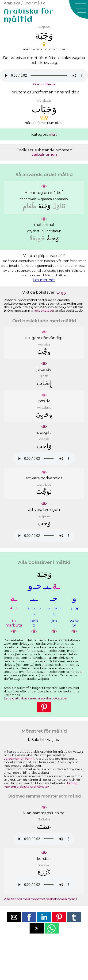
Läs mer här (44, 280)
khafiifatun (53, 231)
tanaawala (29, 199)
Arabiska (12, 3)
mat (53, 134)
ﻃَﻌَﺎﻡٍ (30, 206)
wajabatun (35, 231)
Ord (27, 3)
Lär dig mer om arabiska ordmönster (41, 785)
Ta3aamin (60, 199)
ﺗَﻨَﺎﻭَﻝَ (59, 206)
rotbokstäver (44, 311)
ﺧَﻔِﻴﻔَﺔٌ (37, 238)
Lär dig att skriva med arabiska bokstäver (36, 698)
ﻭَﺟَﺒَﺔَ (44, 206)
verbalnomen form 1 (19, 759)
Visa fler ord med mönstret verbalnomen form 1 (40, 899)
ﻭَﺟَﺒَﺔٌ (53, 238)
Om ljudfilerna (44, 84)
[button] (79, 9)
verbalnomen (44, 155)
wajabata (45, 199)
